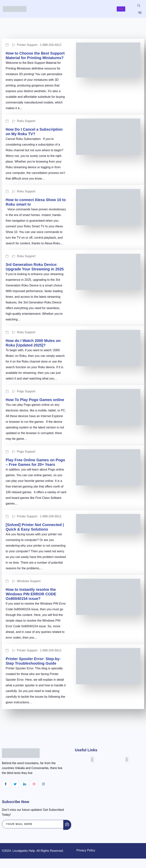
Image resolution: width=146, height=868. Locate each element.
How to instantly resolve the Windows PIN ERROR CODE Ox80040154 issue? (31, 594)
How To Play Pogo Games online (35, 400)
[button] (92, 760)
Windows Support (29, 581)
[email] (33, 824)
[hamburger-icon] (121, 9)
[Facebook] (6, 784)
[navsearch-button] (139, 6)
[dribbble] (34, 784)
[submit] (67, 825)
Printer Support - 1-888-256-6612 (39, 45)
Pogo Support (26, 391)
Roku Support (26, 121)
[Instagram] (43, 784)
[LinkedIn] (25, 784)
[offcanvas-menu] (140, 13)
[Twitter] (15, 784)
